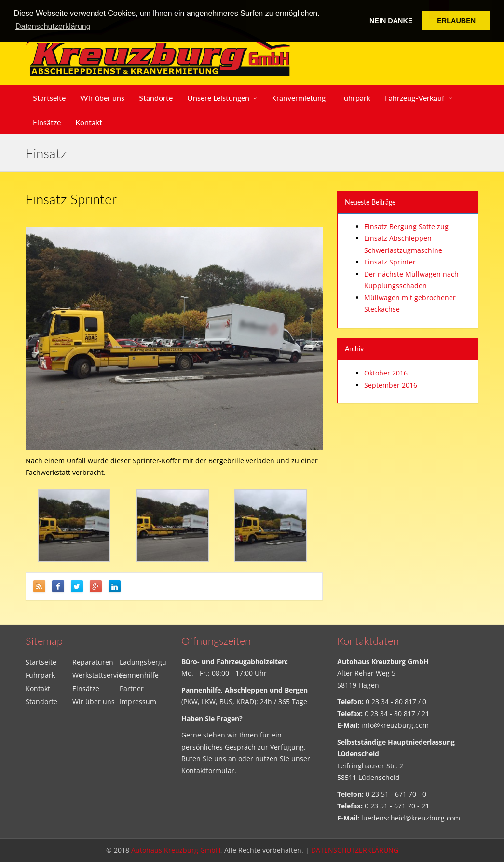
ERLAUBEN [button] (456, 21)
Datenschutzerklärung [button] (53, 26)
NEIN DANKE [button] (391, 21)
